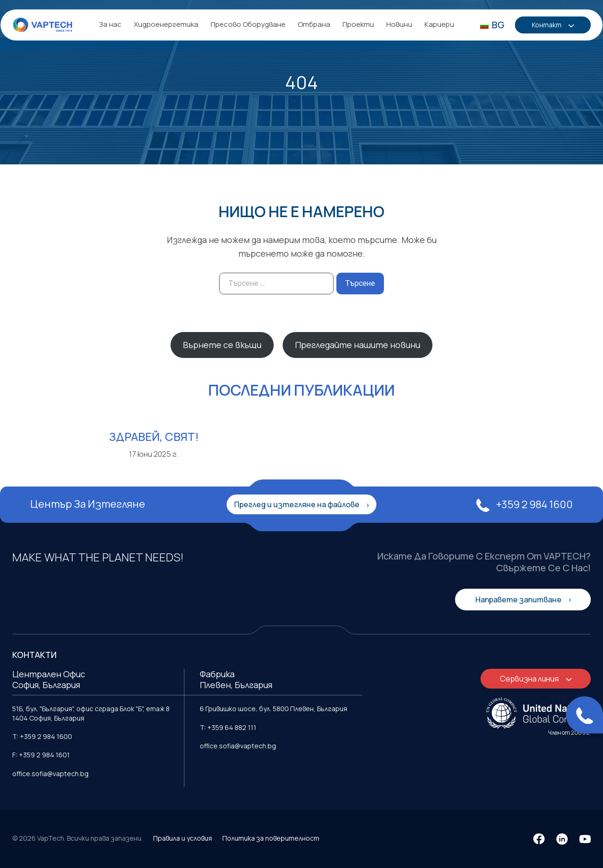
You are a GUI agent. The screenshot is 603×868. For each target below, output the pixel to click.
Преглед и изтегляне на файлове (297, 504)
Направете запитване (519, 600)
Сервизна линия (530, 679)
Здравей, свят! (154, 436)
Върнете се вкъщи (222, 345)
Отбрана (314, 24)
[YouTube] (585, 839)
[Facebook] (539, 839)
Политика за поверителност (271, 838)
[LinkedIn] (562, 839)
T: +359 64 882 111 (228, 727)
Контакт (548, 25)
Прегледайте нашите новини (358, 345)
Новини (399, 24)
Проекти (358, 24)
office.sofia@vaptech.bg (50, 774)
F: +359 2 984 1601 (41, 755)
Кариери (439, 24)
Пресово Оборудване (248, 24)
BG (492, 25)
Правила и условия (183, 838)
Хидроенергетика (166, 24)
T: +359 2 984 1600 (42, 736)
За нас (110, 24)
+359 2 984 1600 (525, 504)
